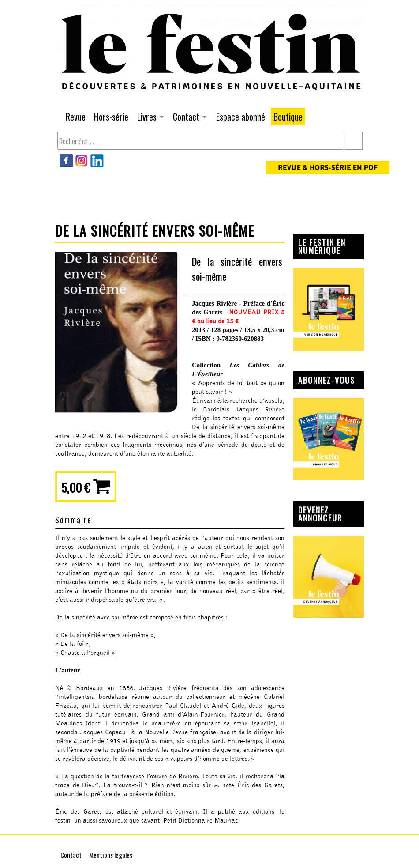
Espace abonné (241, 117)
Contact (188, 118)
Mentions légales (111, 855)
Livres (149, 118)
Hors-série (111, 117)
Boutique (288, 117)
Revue (76, 117)
